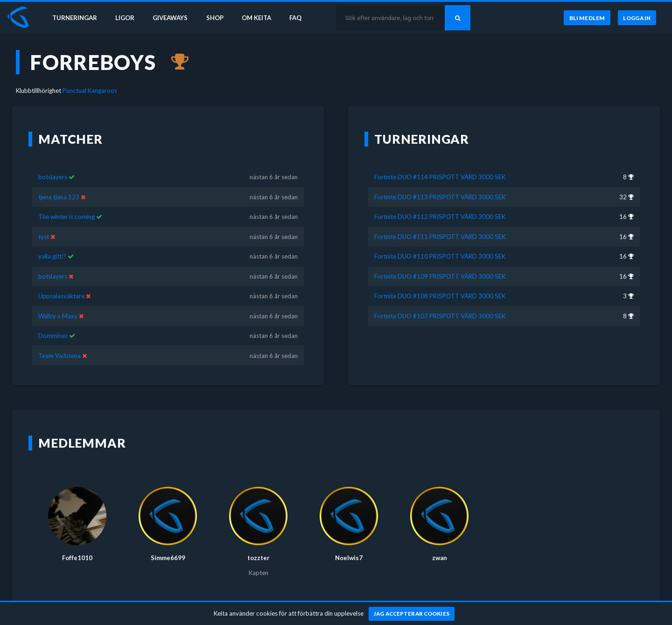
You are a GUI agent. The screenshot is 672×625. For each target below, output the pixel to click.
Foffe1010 (77, 558)
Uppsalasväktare (61, 296)
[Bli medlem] (587, 18)
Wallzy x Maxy (58, 316)
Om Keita (259, 18)
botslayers (53, 177)
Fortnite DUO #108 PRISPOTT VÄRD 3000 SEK (440, 296)
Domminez (53, 336)
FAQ (300, 18)
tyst (44, 237)
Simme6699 (168, 558)
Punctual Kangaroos (90, 91)
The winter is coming (66, 217)
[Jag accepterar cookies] (412, 614)
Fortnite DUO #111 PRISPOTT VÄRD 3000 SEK (440, 237)
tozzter (259, 558)
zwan (440, 558)
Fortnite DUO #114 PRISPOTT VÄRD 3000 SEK (440, 177)
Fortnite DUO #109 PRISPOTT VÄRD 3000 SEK (440, 276)
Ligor (126, 18)
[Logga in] (637, 18)
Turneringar (76, 18)
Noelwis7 (349, 558)
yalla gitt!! (52, 256)
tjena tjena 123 (59, 197)
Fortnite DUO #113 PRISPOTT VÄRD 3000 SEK (440, 197)
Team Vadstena (59, 356)
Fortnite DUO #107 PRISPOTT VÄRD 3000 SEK (440, 316)
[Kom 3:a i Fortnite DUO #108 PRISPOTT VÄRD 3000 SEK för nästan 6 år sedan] (175, 62)
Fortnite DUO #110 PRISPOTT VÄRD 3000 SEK (440, 256)
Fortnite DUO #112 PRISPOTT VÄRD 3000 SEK (440, 217)
